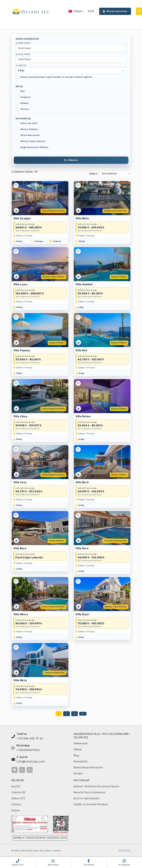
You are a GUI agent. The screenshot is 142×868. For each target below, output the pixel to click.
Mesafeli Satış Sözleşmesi (90, 792)
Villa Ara (71, 160)
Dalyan (16, 811)
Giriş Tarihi (23, 43)
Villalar (78, 750)
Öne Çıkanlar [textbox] (109, 174)
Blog (76, 756)
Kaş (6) (16, 786)
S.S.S (91, 11)
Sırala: (94, 174)
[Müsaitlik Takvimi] (16, 211)
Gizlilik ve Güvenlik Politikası (91, 805)
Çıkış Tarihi (23, 54)
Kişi (21, 71)
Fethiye (16, 805)
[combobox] (115, 174)
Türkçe (75, 11)
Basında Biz (81, 762)
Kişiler (21, 65)
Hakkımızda (81, 743)
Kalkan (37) (18, 798)
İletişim (78, 774)
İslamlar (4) (18, 792)
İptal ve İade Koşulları (87, 798)
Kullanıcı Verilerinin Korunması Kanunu (97, 786)
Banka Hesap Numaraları (88, 768)
